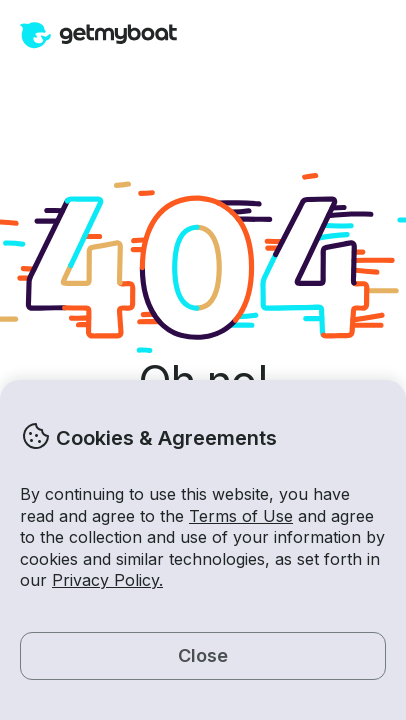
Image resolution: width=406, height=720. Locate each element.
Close (203, 655)
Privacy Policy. (107, 580)
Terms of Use (241, 516)
